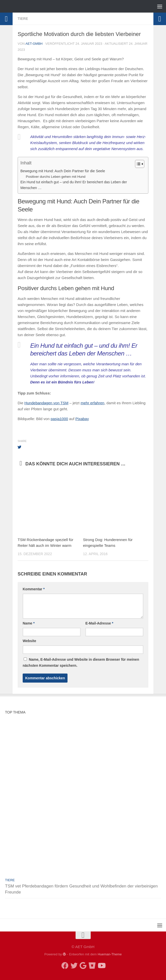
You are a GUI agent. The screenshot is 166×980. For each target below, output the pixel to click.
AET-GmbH (34, 44)
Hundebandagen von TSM (46, 403)
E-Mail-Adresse (99, 623)
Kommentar (34, 589)
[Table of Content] (140, 164)
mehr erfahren (92, 403)
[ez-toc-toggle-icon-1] (137, 164)
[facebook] (65, 966)
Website (29, 641)
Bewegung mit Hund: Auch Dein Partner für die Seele (63, 171)
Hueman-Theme (110, 954)
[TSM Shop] (92, 966)
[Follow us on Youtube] (101, 966)
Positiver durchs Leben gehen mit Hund (56, 177)
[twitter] (74, 966)
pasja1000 (59, 419)
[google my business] (83, 966)
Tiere (23, 19)
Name (29, 623)
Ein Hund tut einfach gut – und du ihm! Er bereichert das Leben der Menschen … (74, 185)
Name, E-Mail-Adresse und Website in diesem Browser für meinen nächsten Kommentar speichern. (81, 662)
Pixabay (82, 419)
